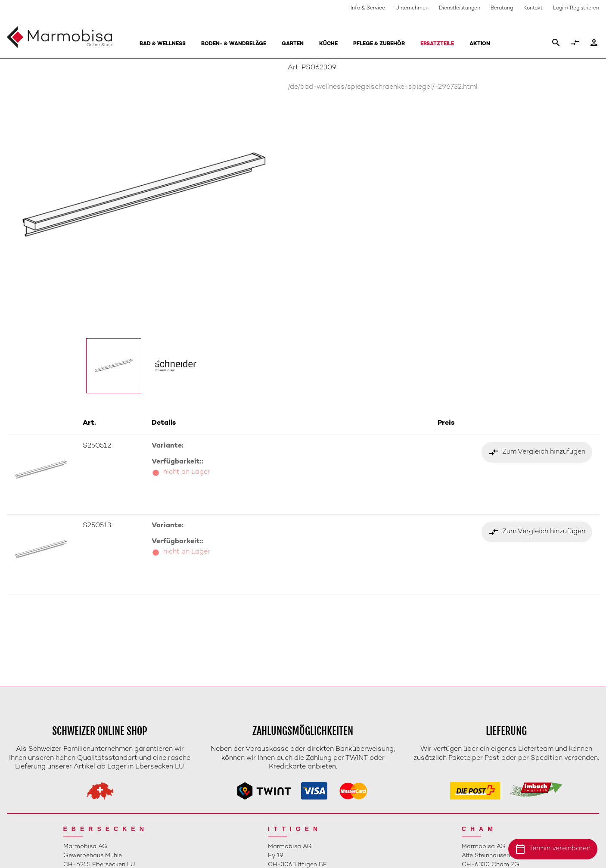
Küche (328, 44)
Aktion (480, 44)
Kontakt (533, 8)
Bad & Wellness (163, 44)
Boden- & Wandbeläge (234, 44)
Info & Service (368, 8)
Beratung (502, 8)
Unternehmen (412, 8)
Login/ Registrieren (576, 8)
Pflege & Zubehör (379, 44)
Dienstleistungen (460, 8)
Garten (293, 44)
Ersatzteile (437, 44)
